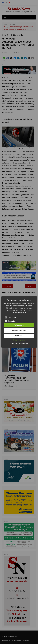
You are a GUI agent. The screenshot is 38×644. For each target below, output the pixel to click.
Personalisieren (19, 340)
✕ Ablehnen (19, 336)
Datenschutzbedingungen (19, 343)
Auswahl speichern (19, 330)
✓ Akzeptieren (19, 325)
